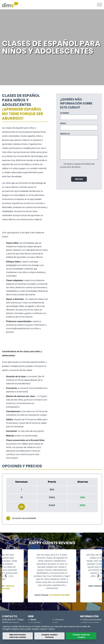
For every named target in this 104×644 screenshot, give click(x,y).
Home (33, 620)
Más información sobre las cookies (18, 636)
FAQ (56, 623)
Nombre (65, 113)
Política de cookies (91, 623)
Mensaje (65, 134)
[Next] (98, 576)
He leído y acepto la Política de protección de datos (77, 165)
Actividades (36, 623)
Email (63, 123)
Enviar (79, 179)
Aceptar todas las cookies (81, 636)
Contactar (59, 620)
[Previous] (6, 576)
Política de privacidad (92, 620)
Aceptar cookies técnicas (49, 636)
